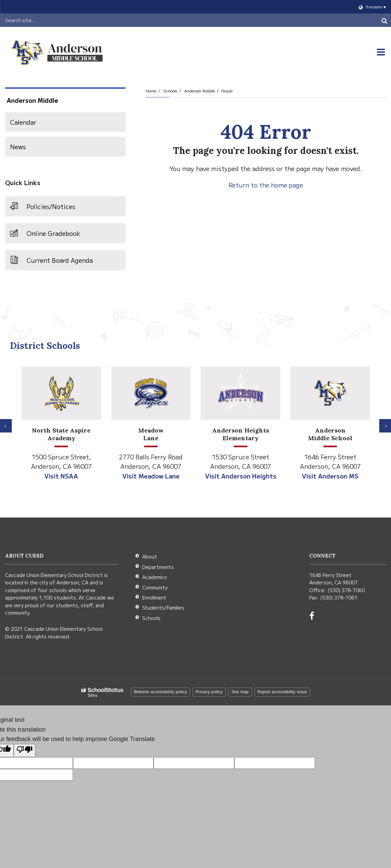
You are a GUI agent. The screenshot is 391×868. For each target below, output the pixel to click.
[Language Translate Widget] (195, 7)
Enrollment (154, 597)
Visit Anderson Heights (241, 476)
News (18, 147)
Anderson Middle (200, 91)
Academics (155, 577)
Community (155, 587)
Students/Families (163, 608)
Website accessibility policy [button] (161, 692)
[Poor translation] (25, 751)
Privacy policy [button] (209, 692)
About (150, 556)
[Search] (384, 20)
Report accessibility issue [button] (282, 692)
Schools (170, 91)
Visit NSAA (61, 476)
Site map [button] (240, 692)
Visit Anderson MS (330, 476)
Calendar (23, 122)
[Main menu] (381, 52)
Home (151, 91)
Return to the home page (266, 185)
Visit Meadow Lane (151, 476)
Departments (158, 567)
